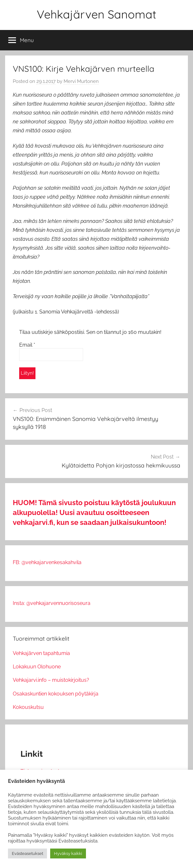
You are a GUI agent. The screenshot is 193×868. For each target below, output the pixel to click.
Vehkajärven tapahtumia (41, 653)
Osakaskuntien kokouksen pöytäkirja (56, 694)
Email (27, 345)
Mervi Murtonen (81, 81)
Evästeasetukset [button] (27, 853)
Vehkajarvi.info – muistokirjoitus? (51, 680)
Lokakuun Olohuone (37, 667)
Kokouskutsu (28, 707)
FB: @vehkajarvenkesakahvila (47, 562)
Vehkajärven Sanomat (96, 14)
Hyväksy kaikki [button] (68, 853)
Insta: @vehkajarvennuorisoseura (52, 603)
